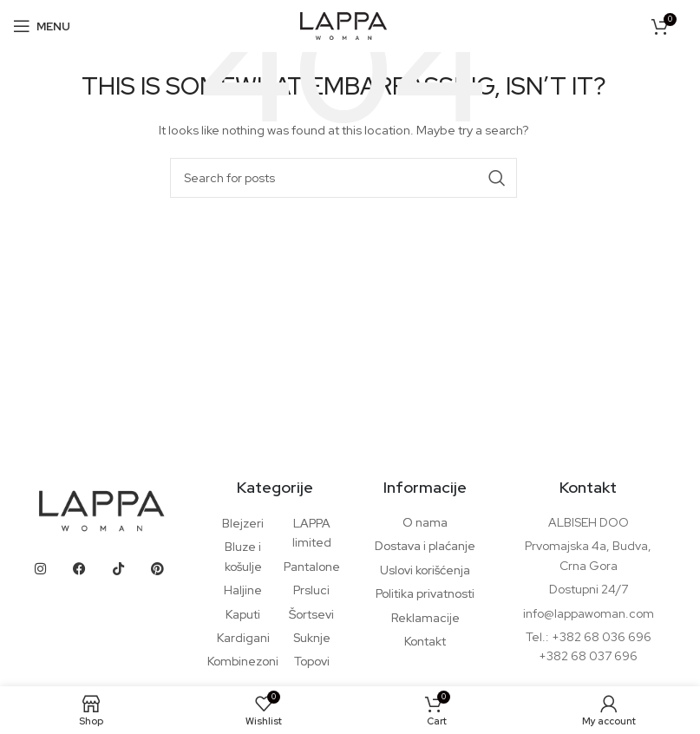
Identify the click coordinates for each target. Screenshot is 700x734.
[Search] (343, 178)
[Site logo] (343, 25)
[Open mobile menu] (42, 26)
